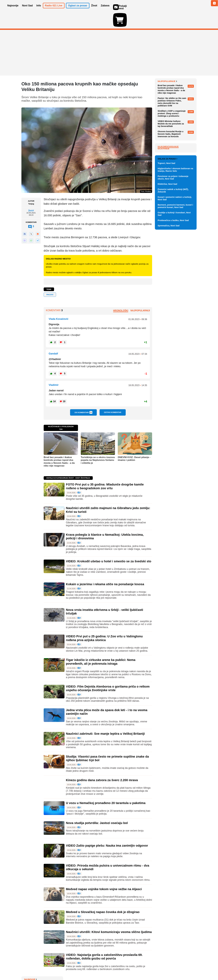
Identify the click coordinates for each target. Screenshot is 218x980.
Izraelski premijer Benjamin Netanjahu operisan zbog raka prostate (175, 77)
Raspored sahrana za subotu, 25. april (177, 125)
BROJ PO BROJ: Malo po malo (176, 69)
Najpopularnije (167, 139)
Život (31, 195)
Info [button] (39, 9)
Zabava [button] (105, 9)
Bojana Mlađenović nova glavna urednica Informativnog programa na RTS (176, 98)
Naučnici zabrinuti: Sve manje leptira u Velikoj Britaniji (105, 718)
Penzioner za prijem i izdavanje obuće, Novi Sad (173, 299)
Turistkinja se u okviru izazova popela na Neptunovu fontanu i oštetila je (98, 444)
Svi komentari (83, 396)
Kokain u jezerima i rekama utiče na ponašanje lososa (105, 568)
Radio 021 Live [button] (54, 9)
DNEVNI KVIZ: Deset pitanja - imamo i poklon (134, 443)
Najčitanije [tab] (163, 207)
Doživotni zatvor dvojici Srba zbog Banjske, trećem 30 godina (176, 117)
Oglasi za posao (167, 280)
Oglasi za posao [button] (78, 9)
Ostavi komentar (113, 396)
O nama (27, 970)
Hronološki (121, 294)
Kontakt (52, 970)
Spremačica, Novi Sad (169, 347)
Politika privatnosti (97, 970)
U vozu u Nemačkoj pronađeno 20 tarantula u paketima (106, 787)
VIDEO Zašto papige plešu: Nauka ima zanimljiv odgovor (107, 829)
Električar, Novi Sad (167, 305)
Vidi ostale (188, 271)
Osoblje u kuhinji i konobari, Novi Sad (174, 335)
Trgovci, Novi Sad (166, 284)
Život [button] (94, 9)
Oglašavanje (39, 970)
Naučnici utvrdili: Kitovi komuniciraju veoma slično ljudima (109, 916)
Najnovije (164, 65)
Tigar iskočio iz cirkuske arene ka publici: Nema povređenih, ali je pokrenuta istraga (101, 646)
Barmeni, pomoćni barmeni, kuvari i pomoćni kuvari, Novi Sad (175, 327)
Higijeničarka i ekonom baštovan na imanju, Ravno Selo (175, 291)
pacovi (50, 279)
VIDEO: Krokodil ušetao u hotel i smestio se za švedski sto (109, 545)
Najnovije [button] (13, 9)
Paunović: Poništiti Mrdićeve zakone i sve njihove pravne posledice (175, 87)
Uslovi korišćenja (78, 970)
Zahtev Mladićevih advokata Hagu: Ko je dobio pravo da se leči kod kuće (175, 108)
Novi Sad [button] (27, 9)
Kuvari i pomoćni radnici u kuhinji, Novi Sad (175, 320)
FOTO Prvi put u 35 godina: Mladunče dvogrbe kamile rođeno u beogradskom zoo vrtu (105, 470)
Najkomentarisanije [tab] (168, 204)
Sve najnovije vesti (182, 130)
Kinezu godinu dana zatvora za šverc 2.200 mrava (102, 764)
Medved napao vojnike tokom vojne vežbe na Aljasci (104, 873)
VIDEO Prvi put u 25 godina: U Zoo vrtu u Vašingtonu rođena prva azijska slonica (104, 622)
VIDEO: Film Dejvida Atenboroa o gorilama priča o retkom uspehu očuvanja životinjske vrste (108, 672)
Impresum (63, 970)
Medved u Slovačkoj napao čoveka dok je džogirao (103, 896)
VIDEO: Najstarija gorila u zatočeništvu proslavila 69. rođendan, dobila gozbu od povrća (104, 941)
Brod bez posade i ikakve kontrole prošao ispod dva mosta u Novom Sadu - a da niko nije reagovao (59, 445)
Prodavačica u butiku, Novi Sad (173, 342)
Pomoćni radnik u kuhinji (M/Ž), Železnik (173, 312)
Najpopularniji (140, 294)
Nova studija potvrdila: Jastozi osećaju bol (97, 807)
